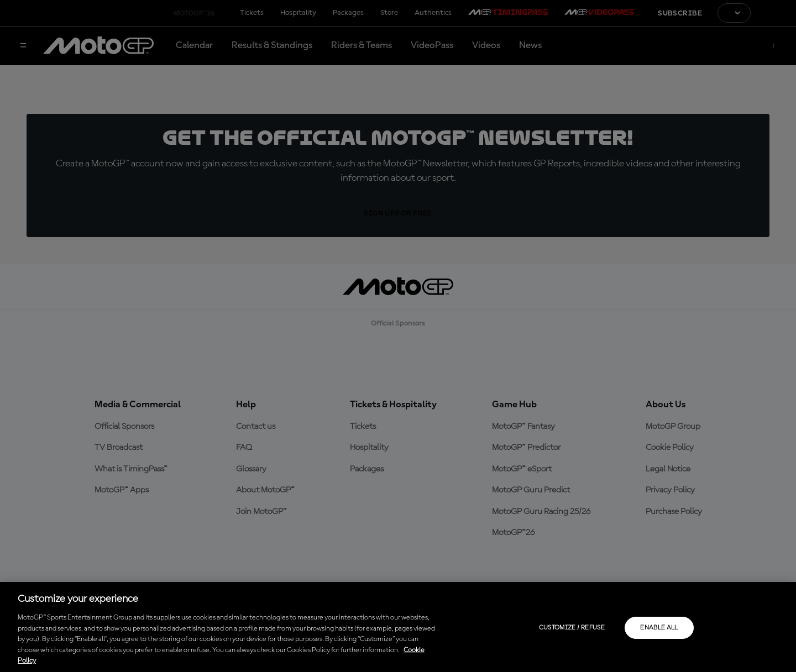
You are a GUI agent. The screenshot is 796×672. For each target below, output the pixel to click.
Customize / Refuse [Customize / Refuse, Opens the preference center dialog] (572, 628)
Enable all (659, 628)
